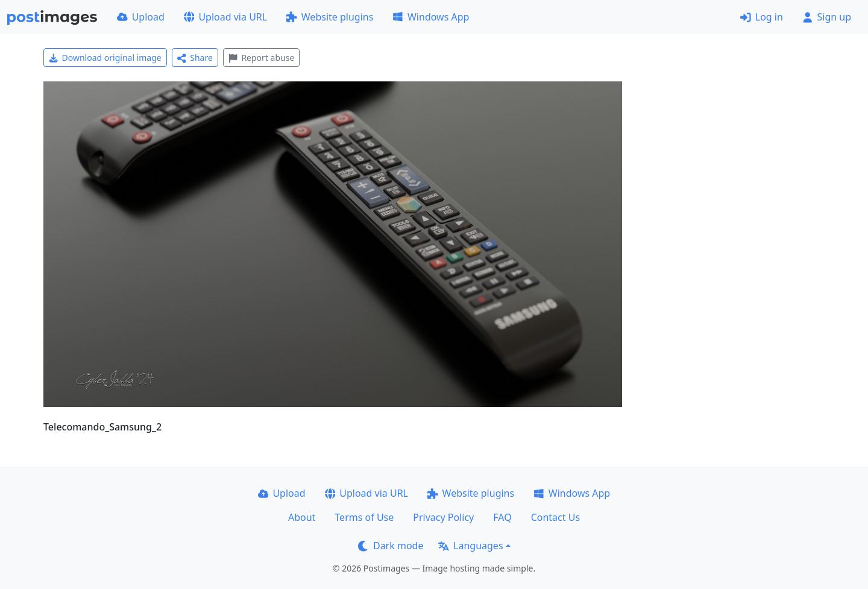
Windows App (431, 17)
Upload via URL (225, 17)
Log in (762, 17)
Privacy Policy (443, 517)
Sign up (827, 17)
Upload (141, 17)
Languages (470, 546)
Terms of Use (364, 517)
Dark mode (391, 546)
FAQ (502, 517)
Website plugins (330, 17)
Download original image (105, 58)
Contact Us (555, 517)
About (302, 517)
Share (195, 58)
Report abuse (261, 58)
